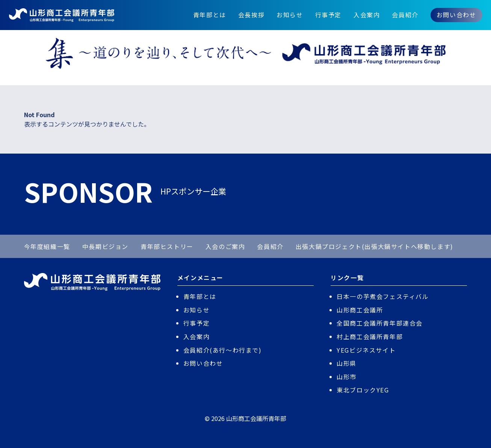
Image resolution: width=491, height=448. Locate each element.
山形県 (347, 363)
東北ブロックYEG (363, 390)
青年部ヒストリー (167, 246)
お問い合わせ (456, 15)
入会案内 (367, 15)
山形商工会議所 (360, 310)
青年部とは (210, 15)
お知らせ (290, 15)
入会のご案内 (225, 246)
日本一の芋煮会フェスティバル (383, 296)
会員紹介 (405, 15)
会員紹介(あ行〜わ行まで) (223, 350)
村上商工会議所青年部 (370, 336)
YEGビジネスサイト (366, 350)
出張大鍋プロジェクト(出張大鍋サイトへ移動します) (375, 246)
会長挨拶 (251, 15)
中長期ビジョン (105, 246)
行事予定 (328, 15)
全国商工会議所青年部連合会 (380, 323)
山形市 (347, 377)
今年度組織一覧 (47, 246)
